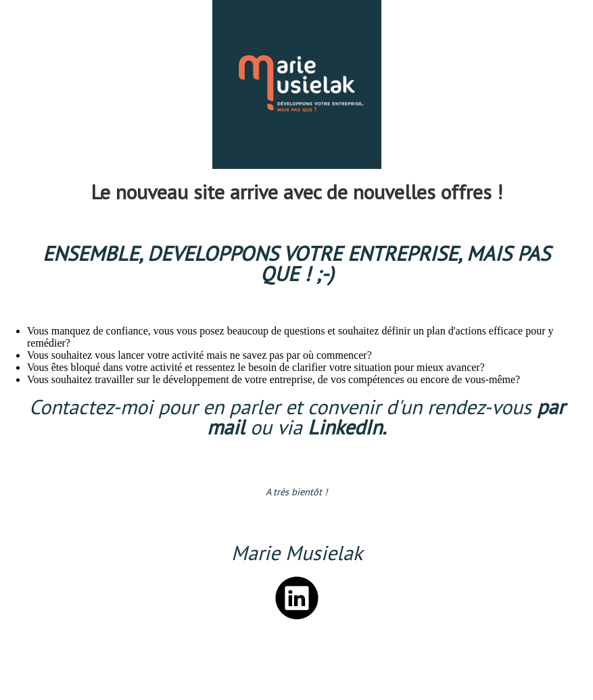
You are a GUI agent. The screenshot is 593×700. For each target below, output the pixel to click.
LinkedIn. (347, 427)
